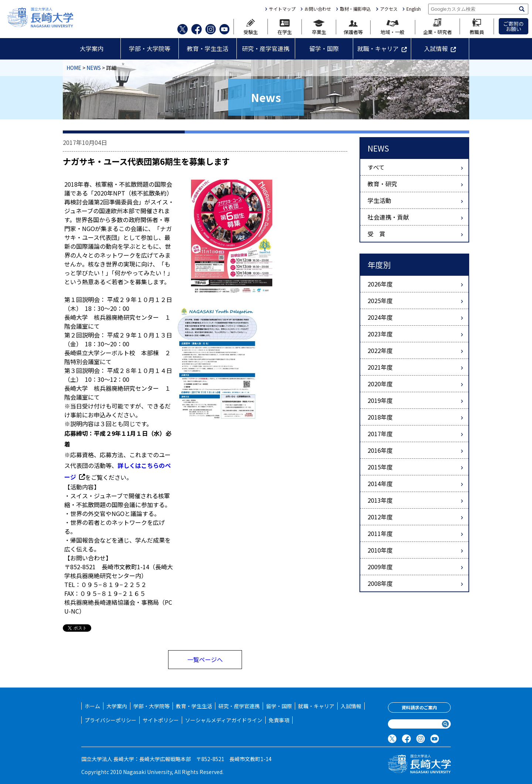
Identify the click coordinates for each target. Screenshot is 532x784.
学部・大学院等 (150, 48)
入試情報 (436, 48)
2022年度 (380, 350)
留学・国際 (324, 48)
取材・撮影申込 (355, 9)
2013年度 (380, 500)
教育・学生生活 (208, 48)
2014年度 (380, 483)
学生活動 (379, 200)
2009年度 (380, 567)
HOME (74, 68)
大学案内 (92, 48)
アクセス (389, 9)
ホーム (92, 706)
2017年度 (380, 434)
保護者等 (353, 28)
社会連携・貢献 (388, 217)
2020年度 (380, 384)
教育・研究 (382, 184)
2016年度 (380, 450)
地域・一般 (393, 27)
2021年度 (380, 367)
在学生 (285, 27)
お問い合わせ (318, 9)
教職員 (477, 26)
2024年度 (380, 317)
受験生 (251, 27)
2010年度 (380, 550)
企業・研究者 (437, 26)
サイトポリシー (161, 720)
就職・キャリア (378, 48)
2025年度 (380, 301)
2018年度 (380, 417)
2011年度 (380, 533)
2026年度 (380, 284)
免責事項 (279, 720)
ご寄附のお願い (514, 26)
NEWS (94, 68)
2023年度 (380, 334)
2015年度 (380, 467)
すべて (376, 167)
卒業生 (319, 27)
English (414, 9)
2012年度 (380, 517)
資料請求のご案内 (419, 707)
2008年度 (380, 583)
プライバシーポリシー (110, 720)
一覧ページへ (205, 659)
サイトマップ (282, 9)
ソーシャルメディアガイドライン (224, 720)
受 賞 (376, 234)
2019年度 (380, 400)
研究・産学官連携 (266, 48)
